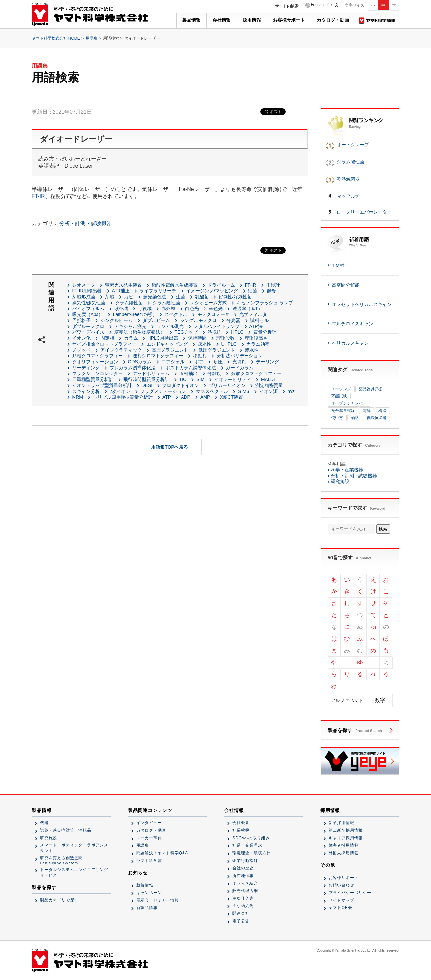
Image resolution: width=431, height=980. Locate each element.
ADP (186, 397)
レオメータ (84, 285)
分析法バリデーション (240, 356)
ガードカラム (240, 368)
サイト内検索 (287, 6)
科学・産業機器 (347, 470)
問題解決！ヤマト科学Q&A (162, 853)
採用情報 (252, 20)
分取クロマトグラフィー (256, 373)
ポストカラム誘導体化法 (191, 368)
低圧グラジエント (217, 350)
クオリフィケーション (95, 362)
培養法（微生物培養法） (140, 332)
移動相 (200, 356)
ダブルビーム (156, 320)
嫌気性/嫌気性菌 (89, 303)
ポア (199, 362)
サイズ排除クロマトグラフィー (104, 344)
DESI (147, 385)
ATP (167, 397)
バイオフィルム (88, 309)
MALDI (268, 379)
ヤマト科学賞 (149, 861)
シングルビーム (117, 320)
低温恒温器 (377, 418)
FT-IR (38, 196)
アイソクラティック (121, 350)
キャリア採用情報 (346, 838)
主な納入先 (243, 906)
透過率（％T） (248, 309)
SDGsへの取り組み (251, 838)
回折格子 (81, 320)
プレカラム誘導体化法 (133, 368)
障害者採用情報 (344, 845)
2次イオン (120, 391)
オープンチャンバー (349, 403)
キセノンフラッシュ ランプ (265, 303)
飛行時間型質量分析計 (146, 379)
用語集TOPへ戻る (170, 447)
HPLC (237, 332)
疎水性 (205, 344)
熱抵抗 (214, 332)
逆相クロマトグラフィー (158, 356)
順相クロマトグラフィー (97, 356)
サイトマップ (341, 900)
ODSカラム (140, 362)
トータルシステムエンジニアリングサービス (74, 873)
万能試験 (339, 396)
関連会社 (241, 913)
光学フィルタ (253, 314)
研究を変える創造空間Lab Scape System (61, 861)
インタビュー (149, 823)
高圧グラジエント (170, 350)
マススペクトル (212, 391)
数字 (380, 700)
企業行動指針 (245, 861)
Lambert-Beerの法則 (134, 314)
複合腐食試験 (343, 411)
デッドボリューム (151, 373)
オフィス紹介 (245, 883)
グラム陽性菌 (129, 303)
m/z (291, 391)
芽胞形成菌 (84, 297)
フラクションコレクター (97, 373)
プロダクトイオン (181, 385)
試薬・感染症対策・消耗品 (66, 830)
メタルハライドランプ (217, 326)
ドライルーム (221, 285)
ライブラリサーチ (158, 291)
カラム (131, 338)
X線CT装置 (231, 397)
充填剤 (239, 362)
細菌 (252, 291)
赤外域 (168, 309)
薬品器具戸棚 (371, 389)
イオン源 (269, 391)
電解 (367, 411)
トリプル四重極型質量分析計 (123, 397)
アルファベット (347, 700)
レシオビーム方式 (208, 303)
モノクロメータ (213, 314)
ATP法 (256, 326)
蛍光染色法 (155, 297)
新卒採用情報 (341, 823)
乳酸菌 (202, 297)
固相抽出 (188, 373)
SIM (200, 379)
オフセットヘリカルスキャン (362, 304)
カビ (129, 297)
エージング (341, 389)
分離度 (214, 373)
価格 (355, 418)
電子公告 (241, 921)
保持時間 (197, 338)
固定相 (107, 338)
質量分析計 (265, 332)
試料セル (259, 320)
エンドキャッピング (167, 344)
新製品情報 (147, 908)
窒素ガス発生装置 (123, 285)
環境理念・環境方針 (252, 853)
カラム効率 (258, 344)
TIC (183, 379)
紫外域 (121, 309)
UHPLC (229, 344)
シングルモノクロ (198, 320)
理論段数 (226, 338)
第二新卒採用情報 (346, 830)
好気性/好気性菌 (235, 297)
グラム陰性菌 (166, 303)
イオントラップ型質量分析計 (102, 385)
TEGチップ (186, 332)
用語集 (92, 38)
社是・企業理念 (247, 845)
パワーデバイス (88, 332)
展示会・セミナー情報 (158, 900)
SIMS (244, 391)
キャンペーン (149, 893)
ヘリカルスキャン (350, 343)
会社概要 (241, 823)
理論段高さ (256, 338)
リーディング (86, 368)
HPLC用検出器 (163, 338)
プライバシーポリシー (350, 893)
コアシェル (173, 362)
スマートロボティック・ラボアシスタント (74, 848)
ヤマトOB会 (340, 908)
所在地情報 (243, 876)
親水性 (252, 350)
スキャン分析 (86, 391)
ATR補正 (121, 291)
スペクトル (176, 314)
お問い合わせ (341, 885)
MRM (78, 397)
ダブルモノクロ (88, 326)
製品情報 (191, 20)
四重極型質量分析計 (93, 379)
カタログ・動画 (333, 20)
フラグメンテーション (163, 391)
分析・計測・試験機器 (86, 223)
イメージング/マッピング (212, 291)
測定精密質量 (269, 385)
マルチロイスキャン (353, 324)
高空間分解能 (346, 285)
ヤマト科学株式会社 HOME (56, 38)
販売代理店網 (245, 891)
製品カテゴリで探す (59, 900)
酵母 (271, 291)
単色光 (216, 309)
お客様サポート (289, 20)
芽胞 (110, 297)
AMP (205, 397)
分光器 (233, 320)
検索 (383, 529)
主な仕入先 (243, 898)
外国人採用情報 (344, 853)
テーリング (268, 362)
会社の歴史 (243, 868)
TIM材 (338, 266)
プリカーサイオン (227, 385)
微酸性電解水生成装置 (175, 285)
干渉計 (273, 285)
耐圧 (218, 362)
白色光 (192, 309)
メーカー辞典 (149, 838)
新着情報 (145, 885)
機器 (44, 823)
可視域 (145, 309)
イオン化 (81, 338)
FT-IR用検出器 (87, 291)
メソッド (81, 350)
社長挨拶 (241, 830)
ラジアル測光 (170, 326)
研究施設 (340, 481)
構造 (382, 411)
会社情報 (222, 20)
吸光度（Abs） (88, 314)
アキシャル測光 (130, 326)
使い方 (337, 418)
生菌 (181, 297)
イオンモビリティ (233, 379)
